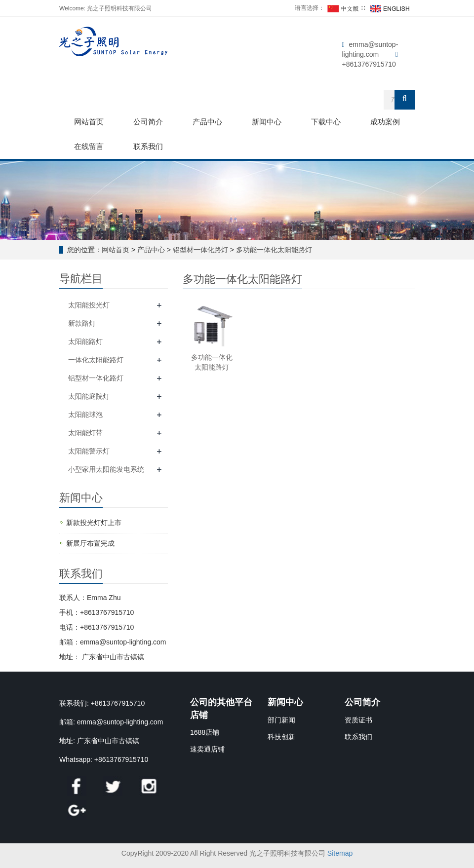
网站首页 (89, 122)
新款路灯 (82, 323)
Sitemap (340, 853)
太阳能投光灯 (89, 305)
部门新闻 (281, 720)
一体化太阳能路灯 (96, 360)
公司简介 (148, 122)
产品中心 (207, 122)
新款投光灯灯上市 (94, 523)
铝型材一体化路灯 (200, 250)
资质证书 (358, 720)
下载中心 (326, 122)
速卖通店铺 (207, 749)
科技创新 (281, 737)
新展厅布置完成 (90, 543)
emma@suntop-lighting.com (120, 722)
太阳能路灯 (85, 341)
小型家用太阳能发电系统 (106, 469)
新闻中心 (267, 122)
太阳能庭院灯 (89, 396)
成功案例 (385, 122)
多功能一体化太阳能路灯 (273, 250)
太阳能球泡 (85, 415)
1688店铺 (205, 732)
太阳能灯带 (85, 433)
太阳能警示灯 (89, 451)
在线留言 (89, 146)
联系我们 (148, 146)
